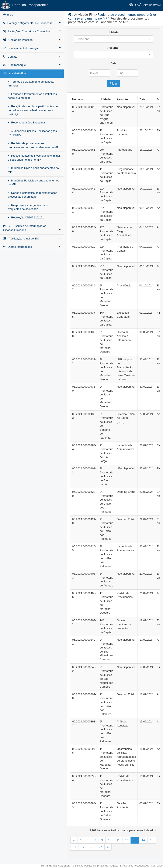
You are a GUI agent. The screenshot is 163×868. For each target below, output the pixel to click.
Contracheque (32, 65)
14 (143, 840)
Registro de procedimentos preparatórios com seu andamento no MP (33, 145)
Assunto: (113, 48)
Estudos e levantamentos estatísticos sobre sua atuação (32, 96)
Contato (32, 57)
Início (8, 15)
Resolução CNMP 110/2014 (27, 217)
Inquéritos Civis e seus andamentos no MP (33, 170)
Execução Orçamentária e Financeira (32, 23)
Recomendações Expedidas (27, 122)
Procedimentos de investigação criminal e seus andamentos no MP (34, 158)
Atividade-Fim (32, 73)
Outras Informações (32, 247)
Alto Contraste (152, 5)
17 (83, 847)
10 (110, 840)
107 (100, 847)
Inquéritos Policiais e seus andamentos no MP (33, 183)
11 (118, 840)
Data (113, 63)
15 (152, 840)
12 (126, 840)
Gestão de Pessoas (32, 40)
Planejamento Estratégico (32, 48)
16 (74, 847)
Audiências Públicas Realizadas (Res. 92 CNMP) (33, 133)
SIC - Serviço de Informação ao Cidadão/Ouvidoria (32, 228)
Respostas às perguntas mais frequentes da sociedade (28, 207)
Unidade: (114, 32)
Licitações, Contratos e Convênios (32, 31)
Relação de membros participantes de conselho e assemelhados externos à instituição (33, 110)
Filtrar (114, 84)
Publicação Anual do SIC (32, 238)
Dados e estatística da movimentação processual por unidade (33, 195)
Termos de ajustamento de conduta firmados (31, 84)
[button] (113, 39)
